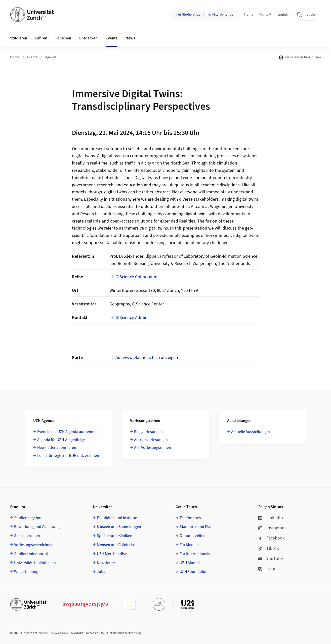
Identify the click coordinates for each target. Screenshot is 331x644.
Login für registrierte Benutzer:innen (68, 456)
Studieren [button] (19, 38)
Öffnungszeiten (193, 536)
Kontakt (265, 15)
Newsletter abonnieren (57, 448)
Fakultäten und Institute (117, 518)
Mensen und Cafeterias (116, 545)
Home (249, 15)
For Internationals (195, 554)
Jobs (101, 572)
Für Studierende (188, 15)
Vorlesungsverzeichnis (33, 545)
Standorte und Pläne (197, 527)
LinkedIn (271, 518)
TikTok (269, 548)
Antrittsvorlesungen (151, 440)
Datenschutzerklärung (124, 633)
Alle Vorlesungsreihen (153, 448)
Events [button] (112, 38)
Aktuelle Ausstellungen (251, 432)
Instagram (272, 528)
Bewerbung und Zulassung (37, 527)
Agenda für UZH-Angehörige (61, 440)
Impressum (59, 633)
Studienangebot (28, 518)
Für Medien (189, 545)
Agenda (51, 57)
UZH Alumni (190, 563)
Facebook (272, 538)
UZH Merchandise (112, 554)
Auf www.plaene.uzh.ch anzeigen (147, 358)
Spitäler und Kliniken (115, 536)
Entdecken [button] (88, 38)
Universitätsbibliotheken (35, 563)
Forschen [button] (63, 38)
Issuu (267, 569)
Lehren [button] (41, 38)
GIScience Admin (131, 318)
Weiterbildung (26, 572)
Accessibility (95, 633)
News (130, 38)
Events (32, 57)
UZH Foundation (194, 572)
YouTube (271, 559)
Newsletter (106, 563)
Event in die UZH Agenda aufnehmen (68, 432)
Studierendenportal (31, 554)
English (283, 15)
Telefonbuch (190, 518)
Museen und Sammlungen (119, 527)
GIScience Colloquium (136, 277)
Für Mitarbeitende (220, 15)
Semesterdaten (27, 536)
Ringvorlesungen (148, 432)
